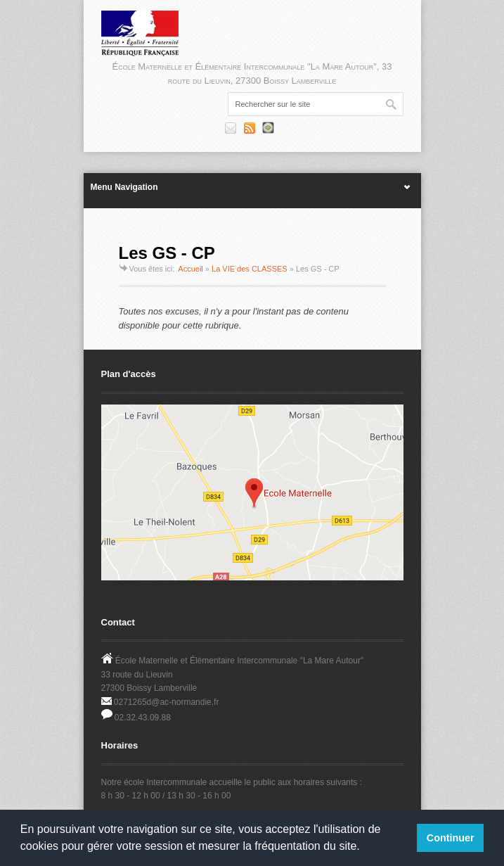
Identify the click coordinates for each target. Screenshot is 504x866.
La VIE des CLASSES (250, 269)
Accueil (190, 269)
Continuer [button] (451, 838)
